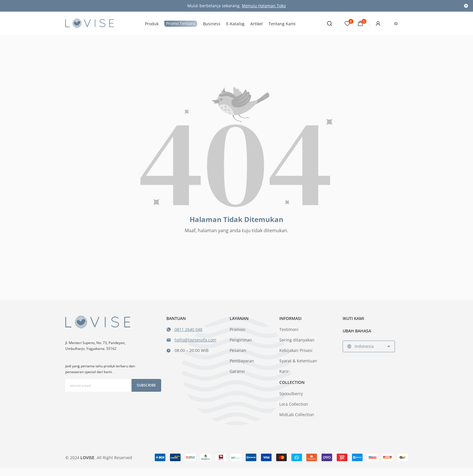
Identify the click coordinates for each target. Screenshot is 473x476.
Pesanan (238, 350)
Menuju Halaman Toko (264, 6)
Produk (152, 24)
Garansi (237, 371)
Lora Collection (294, 404)
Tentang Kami (282, 24)
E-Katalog (235, 24)
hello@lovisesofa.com (195, 340)
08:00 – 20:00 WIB (191, 350)
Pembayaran (242, 361)
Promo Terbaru (181, 23)
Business (212, 24)
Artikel (257, 24)
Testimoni (289, 329)
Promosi (238, 329)
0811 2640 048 (188, 329)
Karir (284, 371)
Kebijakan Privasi (296, 350)
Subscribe (146, 385)
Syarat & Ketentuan (298, 361)
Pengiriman (241, 340)
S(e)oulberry (291, 394)
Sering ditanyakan (297, 340)
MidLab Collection (297, 415)
